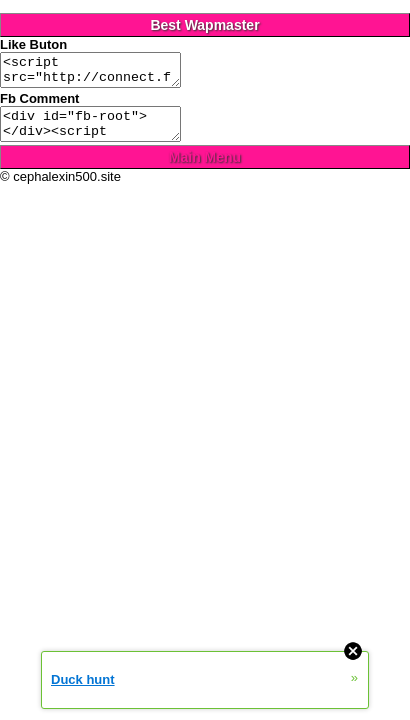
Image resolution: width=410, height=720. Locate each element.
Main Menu (205, 169)
